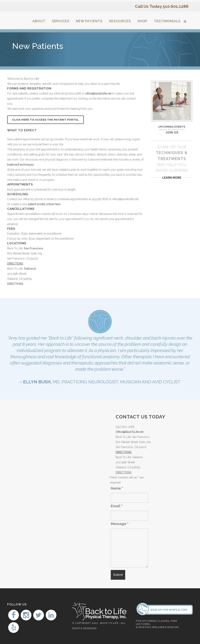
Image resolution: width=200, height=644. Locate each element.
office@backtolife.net (98, 94)
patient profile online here (44, 204)
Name (117, 488)
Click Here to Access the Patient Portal (46, 120)
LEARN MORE (172, 178)
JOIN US (172, 132)
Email (117, 506)
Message (120, 524)
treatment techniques (21, 165)
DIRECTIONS (15, 284)
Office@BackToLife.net (129, 432)
